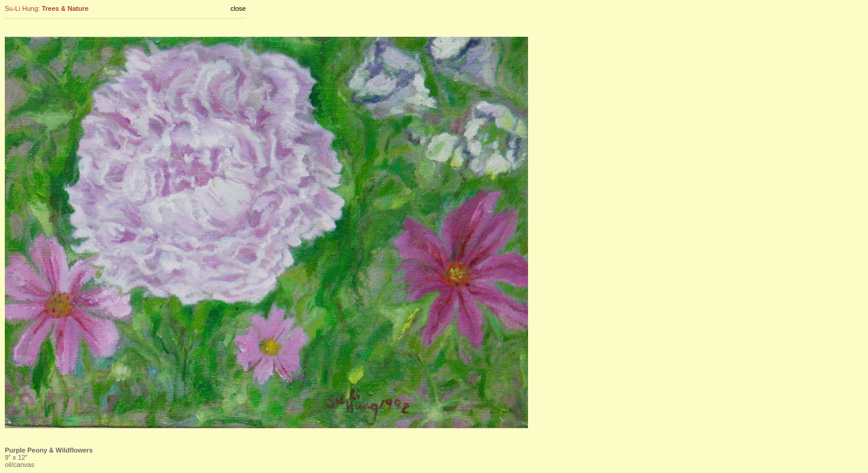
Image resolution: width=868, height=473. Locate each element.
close (238, 8)
